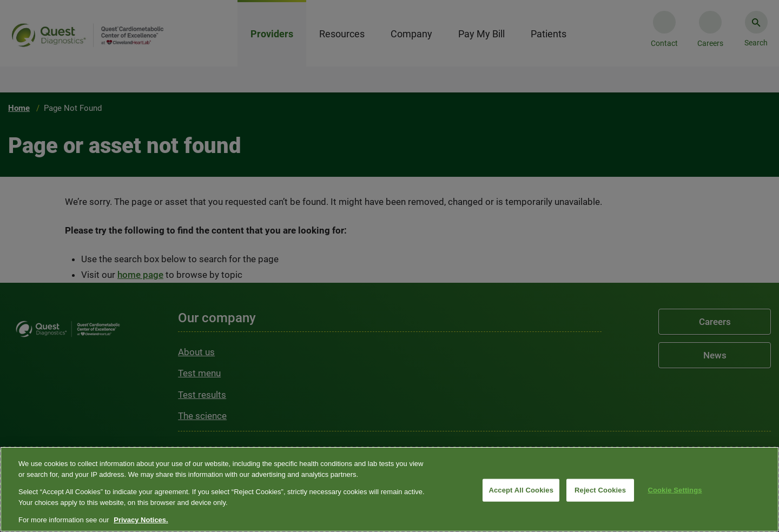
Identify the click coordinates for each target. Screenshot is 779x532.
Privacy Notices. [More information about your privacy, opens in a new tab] (141, 520)
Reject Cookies (600, 490)
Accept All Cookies (521, 490)
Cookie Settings (675, 490)
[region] (389, 489)
